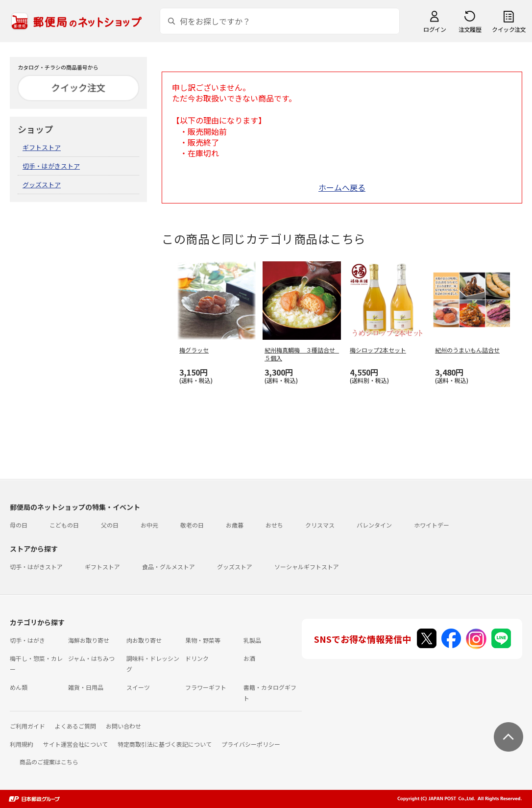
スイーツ (138, 687)
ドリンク (197, 658)
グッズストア (42, 185)
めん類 (19, 687)
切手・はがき (27, 640)
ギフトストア (42, 147)
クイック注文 (509, 29)
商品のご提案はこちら (49, 762)
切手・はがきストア (51, 166)
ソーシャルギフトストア (307, 567)
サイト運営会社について (75, 744)
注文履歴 (470, 29)
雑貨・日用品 (86, 687)
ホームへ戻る (342, 187)
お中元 (149, 525)
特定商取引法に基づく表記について (165, 744)
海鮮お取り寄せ (89, 640)
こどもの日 (64, 525)
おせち (274, 525)
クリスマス (320, 525)
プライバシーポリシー (251, 744)
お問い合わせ (123, 726)
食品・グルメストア (169, 567)
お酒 (249, 658)
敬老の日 (192, 525)
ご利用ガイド (27, 726)
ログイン (435, 29)
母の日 (19, 525)
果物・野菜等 (203, 640)
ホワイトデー (432, 525)
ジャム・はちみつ (91, 658)
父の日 (110, 525)
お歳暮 (235, 525)
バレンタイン (374, 525)
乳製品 (252, 640)
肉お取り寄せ (144, 640)
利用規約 (22, 744)
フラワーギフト (206, 687)
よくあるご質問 (75, 726)
